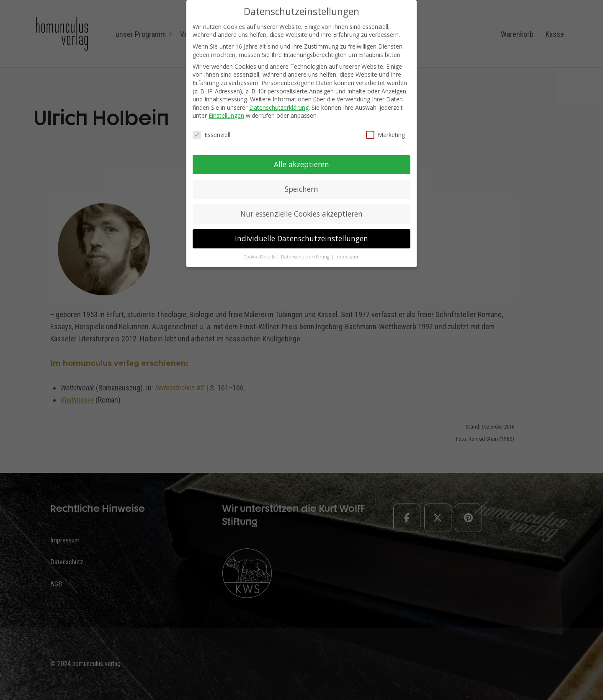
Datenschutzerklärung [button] (306, 257)
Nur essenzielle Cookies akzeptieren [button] (301, 214)
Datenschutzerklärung (279, 107)
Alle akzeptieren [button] (301, 164)
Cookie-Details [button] (260, 257)
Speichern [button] (301, 189)
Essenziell (211, 135)
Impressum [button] (348, 257)
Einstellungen (226, 115)
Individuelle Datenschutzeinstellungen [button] (301, 238)
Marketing (385, 135)
